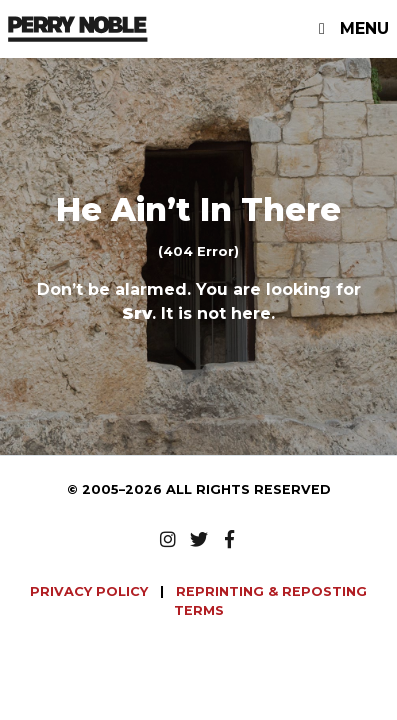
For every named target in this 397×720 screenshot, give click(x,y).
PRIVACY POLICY (91, 591)
